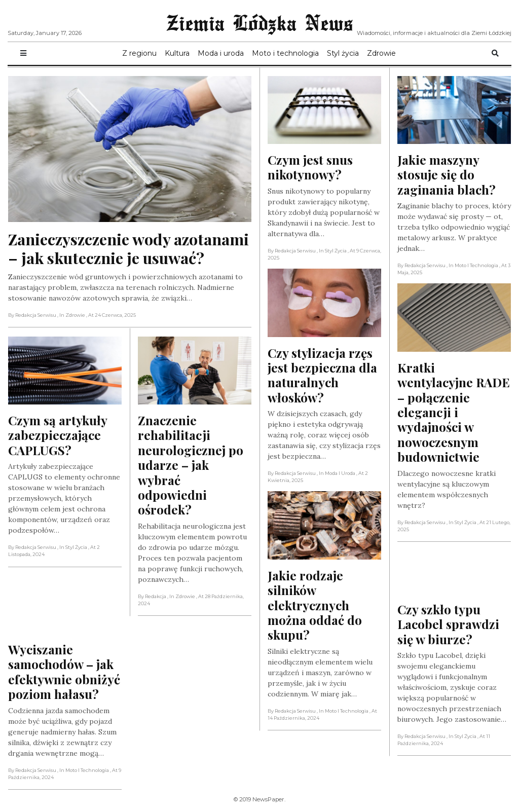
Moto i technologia (285, 53)
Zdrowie (381, 53)
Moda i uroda (221, 53)
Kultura (177, 53)
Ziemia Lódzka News (259, 22)
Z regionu (139, 53)
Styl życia (343, 53)
